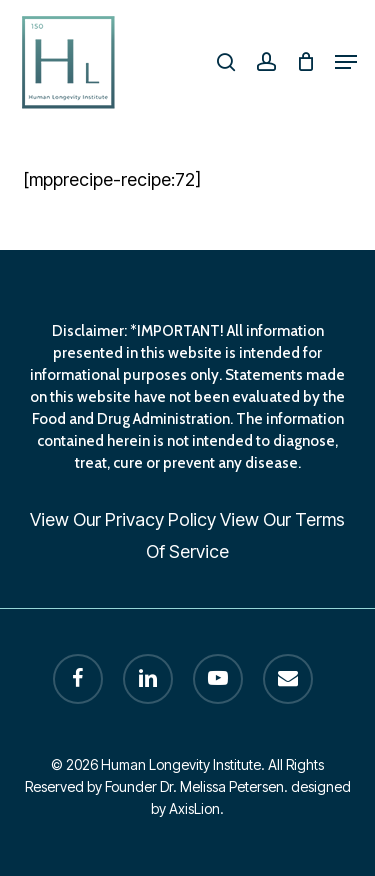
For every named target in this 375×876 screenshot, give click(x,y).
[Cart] (305, 62)
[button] (346, 62)
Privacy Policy (160, 519)
